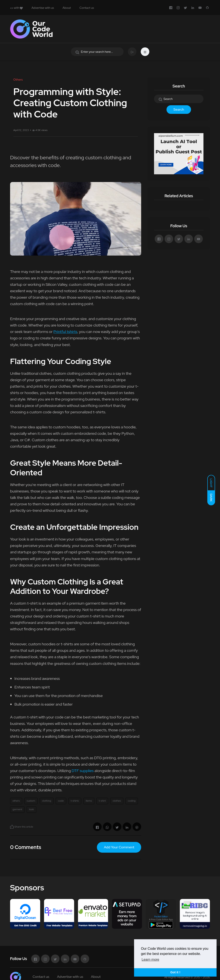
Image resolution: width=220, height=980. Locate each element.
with (16, 8)
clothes (117, 801)
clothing (47, 801)
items (89, 801)
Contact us (87, 8)
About (67, 8)
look (31, 809)
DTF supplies (83, 771)
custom (31, 801)
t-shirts (75, 801)
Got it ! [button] (175, 972)
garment (17, 809)
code (61, 801)
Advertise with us (43, 8)
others (16, 801)
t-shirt (102, 801)
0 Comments (26, 847)
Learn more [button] (150, 960)
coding (132, 801)
